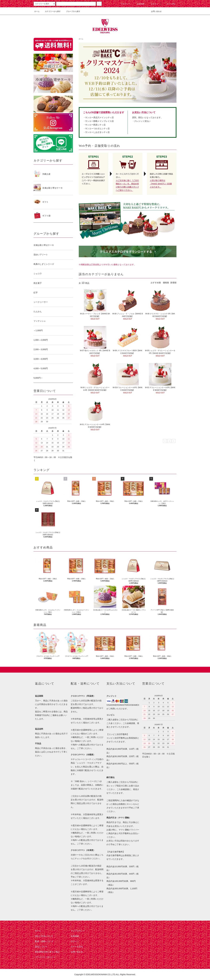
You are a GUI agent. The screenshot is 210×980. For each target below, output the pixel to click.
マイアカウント (78, 931)
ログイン (153, 4)
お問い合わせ (155, 11)
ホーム (37, 11)
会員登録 (139, 4)
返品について (41, 947)
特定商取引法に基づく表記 (47, 952)
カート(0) (169, 4)
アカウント (124, 4)
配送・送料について (44, 941)
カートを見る (77, 947)
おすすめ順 (156, 283)
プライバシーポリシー (45, 957)
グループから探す (71, 11)
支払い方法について (44, 936)
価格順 (166, 283)
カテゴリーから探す (51, 11)
